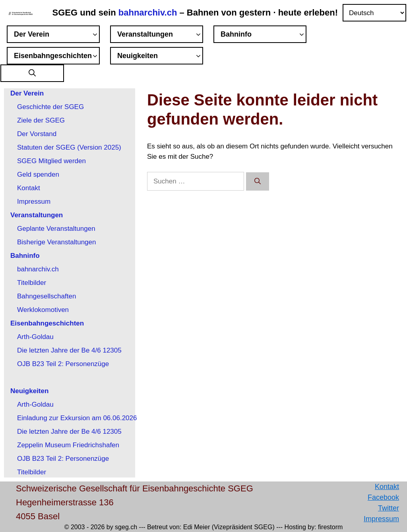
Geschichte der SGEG (50, 107)
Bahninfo (264, 35)
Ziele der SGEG (41, 120)
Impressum (34, 202)
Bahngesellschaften (47, 296)
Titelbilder (32, 283)
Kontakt (29, 188)
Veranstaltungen (160, 35)
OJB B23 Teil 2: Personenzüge (63, 364)
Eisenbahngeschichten (57, 57)
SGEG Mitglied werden (51, 161)
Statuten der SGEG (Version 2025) (69, 147)
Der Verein (57, 35)
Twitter (389, 508)
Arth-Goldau (35, 337)
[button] (32, 73)
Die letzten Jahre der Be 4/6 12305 (69, 350)
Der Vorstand (37, 134)
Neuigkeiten (160, 57)
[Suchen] (258, 181)
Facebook (383, 497)
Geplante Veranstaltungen (56, 229)
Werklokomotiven (43, 310)
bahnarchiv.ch (149, 13)
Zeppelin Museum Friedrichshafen (68, 445)
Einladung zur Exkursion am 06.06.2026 (77, 418)
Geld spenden (38, 174)
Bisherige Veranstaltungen (56, 242)
